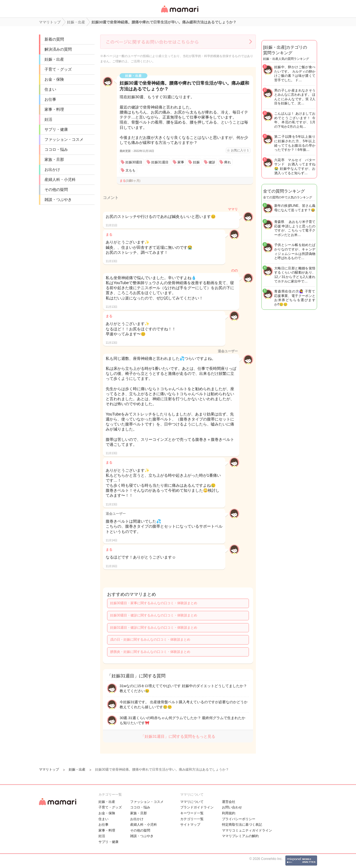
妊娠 (196, 162)
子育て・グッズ (58, 69)
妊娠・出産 (54, 59)
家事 (181, 162)
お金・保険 (54, 79)
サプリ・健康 (56, 129)
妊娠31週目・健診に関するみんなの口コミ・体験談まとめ (154, 628)
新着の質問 (54, 39)
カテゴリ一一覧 (192, 819)
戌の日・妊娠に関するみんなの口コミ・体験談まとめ (150, 640)
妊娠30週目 (134, 162)
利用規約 (229, 813)
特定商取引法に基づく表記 (242, 825)
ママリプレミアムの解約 (240, 836)
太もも (130, 170)
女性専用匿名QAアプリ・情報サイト (179, 13)
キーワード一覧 (192, 813)
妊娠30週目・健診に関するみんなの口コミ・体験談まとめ (154, 615)
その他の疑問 (56, 190)
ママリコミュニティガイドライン (247, 830)
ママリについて (192, 802)
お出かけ (52, 169)
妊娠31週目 (160, 162)
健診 (212, 162)
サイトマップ (190, 825)
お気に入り (240, 150)
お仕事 (50, 99)
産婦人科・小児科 (60, 179)
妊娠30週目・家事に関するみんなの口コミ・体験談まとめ (154, 603)
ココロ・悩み (56, 149)
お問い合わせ (232, 807)
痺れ (228, 162)
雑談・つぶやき (58, 200)
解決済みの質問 (58, 49)
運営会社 (229, 802)
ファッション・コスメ (64, 139)
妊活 (48, 119)
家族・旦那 (54, 159)
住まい (50, 89)
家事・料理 (54, 109)
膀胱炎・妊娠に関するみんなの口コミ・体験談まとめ (150, 652)
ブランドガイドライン (197, 807)
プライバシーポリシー (239, 819)
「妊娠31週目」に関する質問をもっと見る (178, 736)
